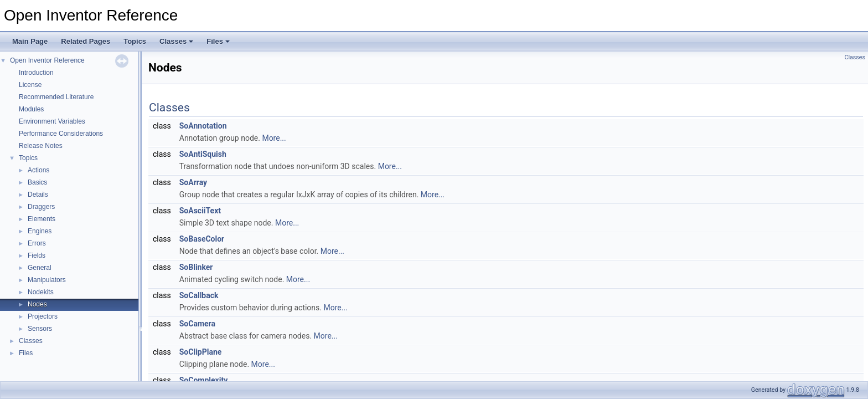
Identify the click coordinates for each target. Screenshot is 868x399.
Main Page (30, 41)
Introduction (36, 73)
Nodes (37, 304)
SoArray (193, 182)
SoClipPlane (201, 352)
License (30, 85)
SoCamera (197, 324)
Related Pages (86, 41)
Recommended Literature (56, 97)
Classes (176, 41)
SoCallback (199, 295)
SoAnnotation (203, 126)
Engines (40, 231)
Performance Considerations (61, 134)
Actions (38, 170)
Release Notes (41, 146)
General (40, 268)
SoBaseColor (202, 239)
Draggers (41, 207)
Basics (37, 182)
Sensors (40, 329)
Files (218, 41)
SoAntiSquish (203, 154)
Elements (42, 219)
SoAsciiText (200, 211)
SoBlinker (196, 267)
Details (38, 195)
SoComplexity (203, 380)
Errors (37, 243)
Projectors (43, 316)
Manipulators (47, 280)
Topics (135, 41)
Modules (31, 109)
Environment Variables (52, 121)
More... (274, 138)
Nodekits (41, 292)
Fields (37, 255)
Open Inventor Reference (47, 60)
